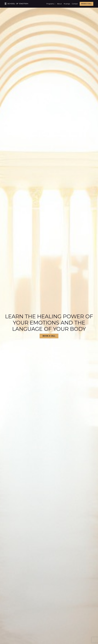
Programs (51, 4)
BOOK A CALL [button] (86, 4)
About (59, 4)
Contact (75, 4)
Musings (67, 4)
